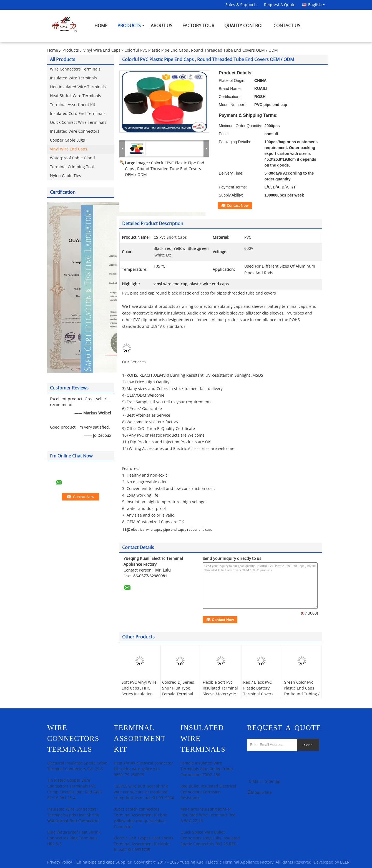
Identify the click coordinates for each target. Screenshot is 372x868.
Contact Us (287, 26)
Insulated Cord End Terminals (78, 114)
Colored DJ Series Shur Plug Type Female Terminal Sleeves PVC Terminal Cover (178, 694)
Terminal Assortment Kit (73, 105)
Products (129, 26)
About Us (162, 26)
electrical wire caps (146, 530)
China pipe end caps (95, 862)
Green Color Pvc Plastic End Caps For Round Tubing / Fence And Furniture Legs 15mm (302, 697)
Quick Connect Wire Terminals (78, 123)
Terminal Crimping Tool (72, 167)
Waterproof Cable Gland (72, 158)
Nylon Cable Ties (66, 176)
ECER (345, 862)
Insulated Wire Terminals (73, 78)
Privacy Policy (60, 862)
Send (308, 745)
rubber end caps (200, 530)
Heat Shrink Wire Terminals (76, 96)
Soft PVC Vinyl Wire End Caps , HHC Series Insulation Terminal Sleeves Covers (139, 694)
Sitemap (273, 782)
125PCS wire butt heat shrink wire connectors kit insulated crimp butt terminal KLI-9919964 (144, 792)
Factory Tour (198, 26)
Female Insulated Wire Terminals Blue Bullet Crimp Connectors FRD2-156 (207, 769)
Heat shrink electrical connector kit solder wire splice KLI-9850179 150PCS (143, 769)
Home (101, 26)
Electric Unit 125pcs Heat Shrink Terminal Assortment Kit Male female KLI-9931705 (144, 844)
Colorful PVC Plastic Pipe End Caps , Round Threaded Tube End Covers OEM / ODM (165, 169)
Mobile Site (259, 793)
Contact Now (238, 206)
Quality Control (244, 26)
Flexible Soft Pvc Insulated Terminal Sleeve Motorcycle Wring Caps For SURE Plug (220, 694)
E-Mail (255, 782)
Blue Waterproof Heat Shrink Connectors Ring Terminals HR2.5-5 (74, 838)
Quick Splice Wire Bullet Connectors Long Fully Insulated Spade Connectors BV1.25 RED (210, 838)
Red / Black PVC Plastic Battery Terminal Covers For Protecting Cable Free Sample (261, 694)
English (316, 5)
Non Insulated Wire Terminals (78, 87)
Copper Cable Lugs (67, 140)
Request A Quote (280, 5)
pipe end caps (174, 530)
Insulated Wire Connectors (75, 131)
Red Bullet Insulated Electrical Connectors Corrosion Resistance (208, 792)
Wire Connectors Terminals (75, 69)
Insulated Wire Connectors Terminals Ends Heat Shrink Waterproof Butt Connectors (73, 815)
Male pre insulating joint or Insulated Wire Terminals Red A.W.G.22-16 (208, 815)
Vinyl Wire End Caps (102, 50)
